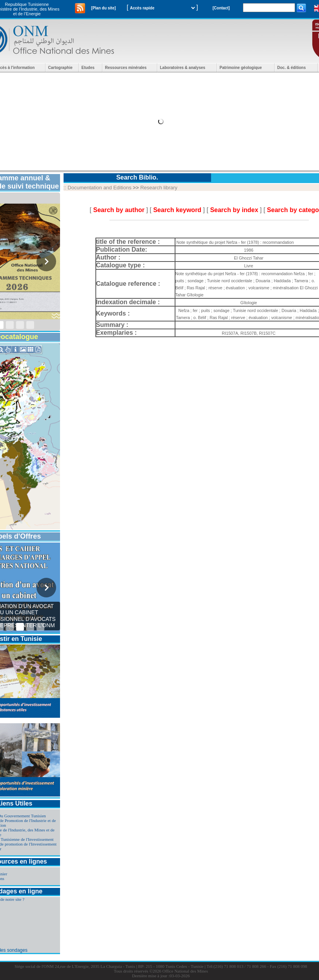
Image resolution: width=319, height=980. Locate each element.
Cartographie (60, 68)
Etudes (88, 68)
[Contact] (221, 8)
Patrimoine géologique (241, 68)
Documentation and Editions (99, 188)
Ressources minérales (126, 68)
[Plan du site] (103, 8)
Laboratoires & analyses (183, 68)
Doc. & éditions (292, 68)
